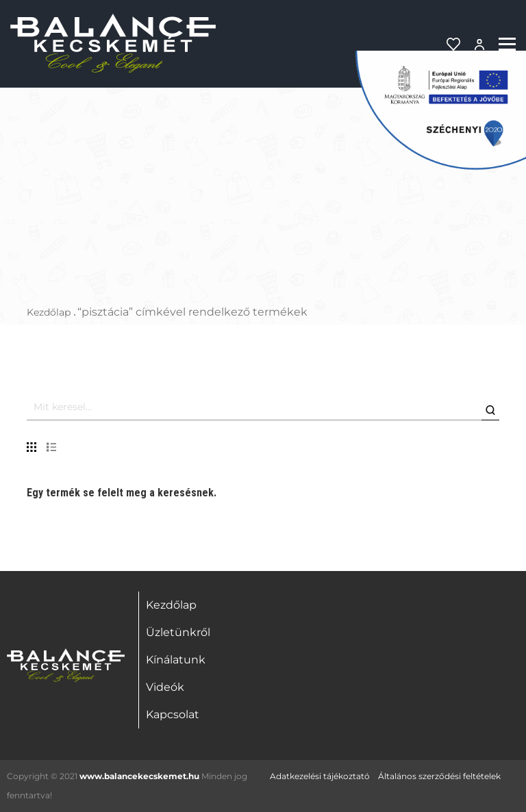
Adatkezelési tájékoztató (320, 776)
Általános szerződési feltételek (439, 776)
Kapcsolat (173, 714)
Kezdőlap (49, 312)
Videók (165, 687)
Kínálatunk (176, 660)
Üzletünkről (178, 632)
